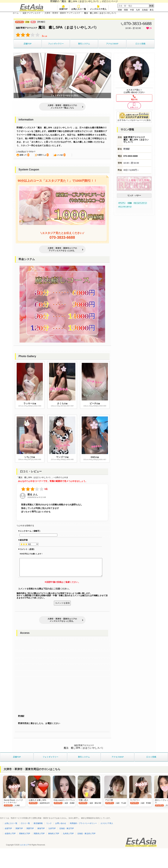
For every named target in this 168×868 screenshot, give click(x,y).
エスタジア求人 (107, 823)
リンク (49, 823)
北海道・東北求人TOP (86, 834)
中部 (132, 10)
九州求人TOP (68, 834)
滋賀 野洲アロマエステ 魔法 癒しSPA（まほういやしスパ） (136, 140)
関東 (120, 10)
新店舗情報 (38, 823)
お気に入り (134, 105)
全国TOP (63, 8)
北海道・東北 (148, 10)
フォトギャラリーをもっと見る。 (65, 95)
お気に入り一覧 (79, 8)
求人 (33, 22)
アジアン (122, 203)
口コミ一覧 (25, 823)
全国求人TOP (10, 834)
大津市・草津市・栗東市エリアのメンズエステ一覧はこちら (62, 107)
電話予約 (134, 99)
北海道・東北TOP (67, 828)
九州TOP (52, 828)
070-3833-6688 (62, 237)
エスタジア (25, 845)
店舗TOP (28, 44)
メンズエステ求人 (98, 8)
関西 (126, 10)
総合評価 (24, 540)
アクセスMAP (112, 44)
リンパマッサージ (125, 207)
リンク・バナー (134, 195)
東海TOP (41, 828)
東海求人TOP (54, 834)
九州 (138, 10)
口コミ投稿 (140, 44)
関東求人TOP (25, 834)
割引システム (84, 44)
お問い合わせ (61, 823)
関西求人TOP (39, 834)
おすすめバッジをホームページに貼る (134, 117)
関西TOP (30, 828)
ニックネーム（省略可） (31, 531)
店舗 (130, 203)
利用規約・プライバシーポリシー (83, 823)
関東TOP (19, 828)
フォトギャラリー (56, 44)
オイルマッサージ (141, 203)
